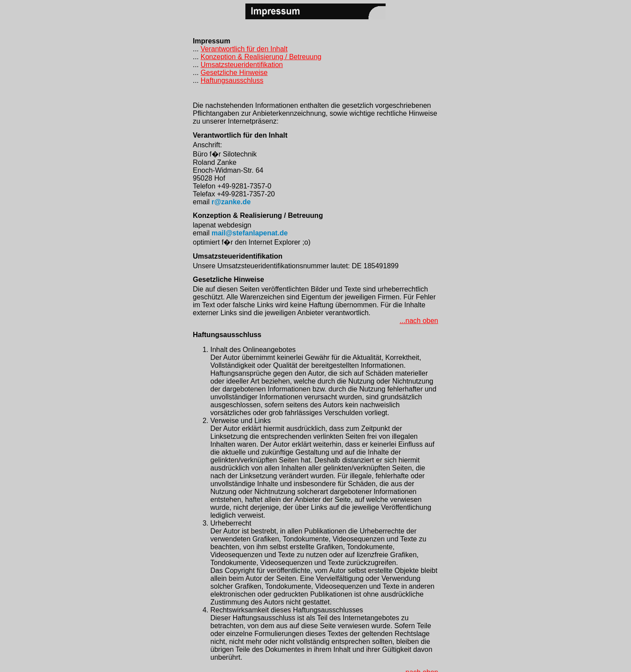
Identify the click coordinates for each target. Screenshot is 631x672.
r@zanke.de (231, 202)
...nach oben (419, 321)
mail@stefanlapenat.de (250, 233)
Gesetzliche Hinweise (234, 73)
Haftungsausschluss (232, 80)
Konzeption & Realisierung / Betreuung (261, 57)
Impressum (211, 41)
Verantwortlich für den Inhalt (244, 49)
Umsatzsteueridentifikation (242, 65)
